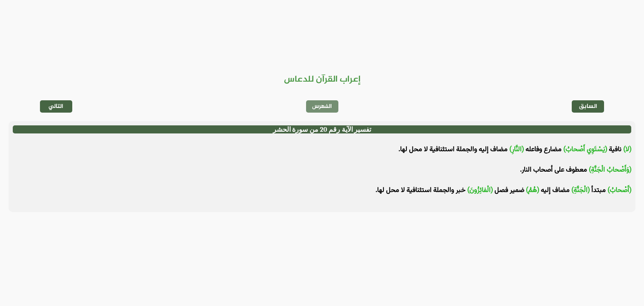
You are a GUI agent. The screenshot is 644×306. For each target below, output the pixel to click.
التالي (56, 106)
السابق (588, 106)
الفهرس (322, 106)
